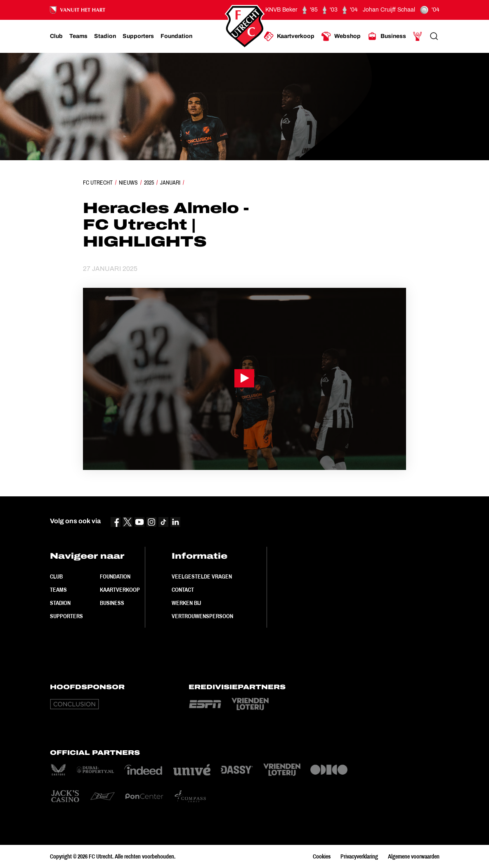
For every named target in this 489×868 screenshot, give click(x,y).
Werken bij (186, 603)
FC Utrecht (98, 183)
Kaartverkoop (120, 590)
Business (112, 603)
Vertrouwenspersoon (202, 616)
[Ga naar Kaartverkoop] (289, 36)
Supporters (66, 616)
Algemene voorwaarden (414, 856)
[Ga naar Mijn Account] (418, 36)
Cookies (322, 856)
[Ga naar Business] (387, 36)
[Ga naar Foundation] (176, 36)
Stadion (60, 603)
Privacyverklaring (359, 856)
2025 (149, 183)
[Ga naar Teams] (78, 36)
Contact (183, 590)
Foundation (115, 576)
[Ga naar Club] (56, 36)
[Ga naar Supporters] (138, 36)
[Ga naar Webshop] (341, 36)
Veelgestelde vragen (202, 576)
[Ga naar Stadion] (105, 36)
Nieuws (128, 183)
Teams (58, 590)
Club (56, 576)
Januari (170, 183)
